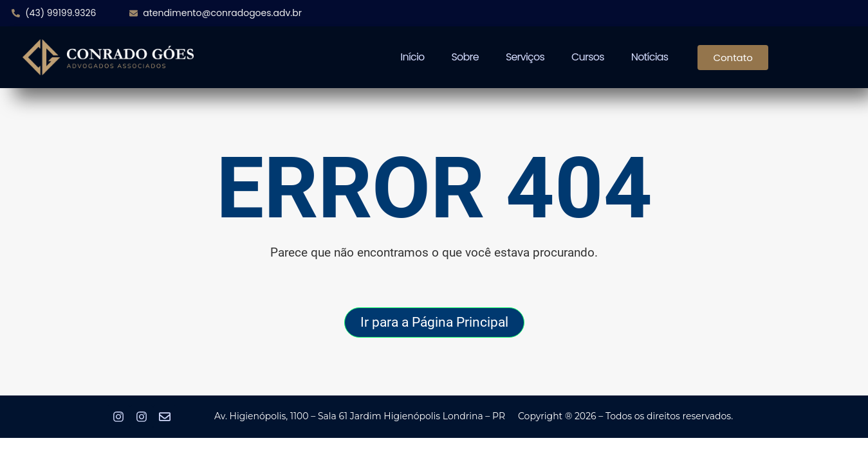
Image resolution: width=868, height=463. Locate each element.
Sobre (465, 57)
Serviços (525, 57)
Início (412, 57)
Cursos (588, 57)
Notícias (650, 57)
